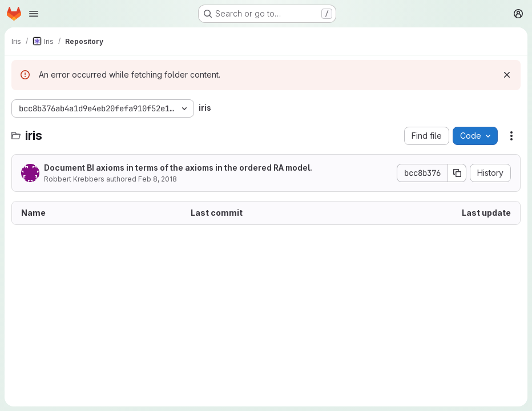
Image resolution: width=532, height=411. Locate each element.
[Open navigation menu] (34, 14)
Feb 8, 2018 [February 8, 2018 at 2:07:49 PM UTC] (158, 179)
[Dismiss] (507, 75)
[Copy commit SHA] (457, 173)
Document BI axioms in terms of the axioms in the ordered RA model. (178, 168)
